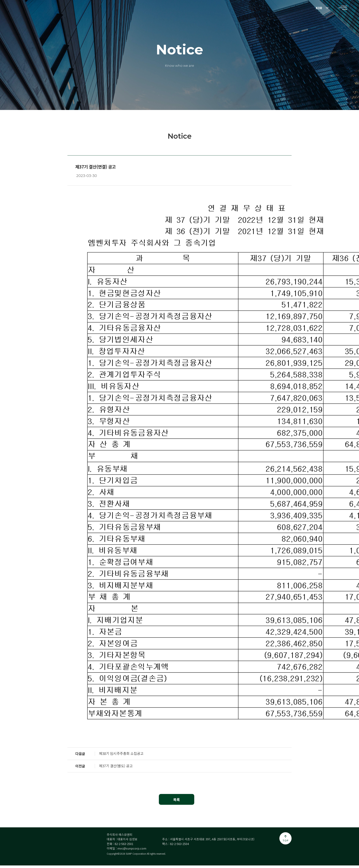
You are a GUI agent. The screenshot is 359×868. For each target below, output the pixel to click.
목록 (177, 799)
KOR (319, 8)
